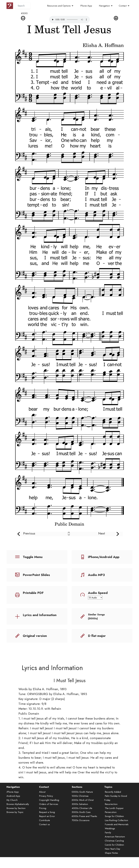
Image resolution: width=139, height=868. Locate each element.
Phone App (86, 6)
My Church (12, 805)
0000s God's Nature (82, 797)
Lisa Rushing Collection (116, 825)
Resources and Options (59, 6)
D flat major (97, 636)
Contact (123, 6)
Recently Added (113, 797)
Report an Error (47, 821)
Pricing (43, 813)
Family (108, 837)
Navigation (104, 6)
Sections (77, 792)
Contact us (44, 829)
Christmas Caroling (114, 846)
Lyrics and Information (40, 615)
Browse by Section (16, 813)
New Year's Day (112, 854)
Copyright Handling (49, 805)
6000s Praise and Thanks (84, 821)
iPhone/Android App (104, 557)
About (42, 797)
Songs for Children (114, 821)
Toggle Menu (33, 557)
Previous (29, 533)
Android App (13, 801)
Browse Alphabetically (18, 809)
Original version (35, 636)
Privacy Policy (46, 801)
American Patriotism (115, 841)
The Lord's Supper (114, 813)
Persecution (111, 817)
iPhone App (13, 797)
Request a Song (47, 817)
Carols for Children (114, 850)
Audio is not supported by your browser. (69, 20)
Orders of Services (49, 809)
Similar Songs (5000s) (96, 616)
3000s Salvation (80, 809)
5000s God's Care (81, 817)
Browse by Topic (15, 817)
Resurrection (111, 809)
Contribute (45, 825)
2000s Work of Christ (83, 805)
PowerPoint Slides (36, 575)
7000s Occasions (81, 825)
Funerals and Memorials (117, 829)
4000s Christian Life (82, 813)
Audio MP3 (96, 575)
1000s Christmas (80, 801)
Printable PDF (33, 593)
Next (102, 533)
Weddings (110, 833)
